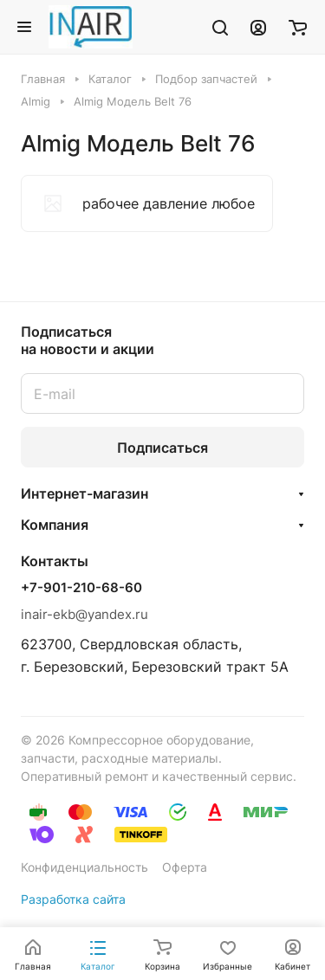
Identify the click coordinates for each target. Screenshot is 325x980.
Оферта (185, 867)
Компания (55, 525)
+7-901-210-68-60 (81, 588)
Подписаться (162, 448)
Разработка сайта (73, 899)
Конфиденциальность (84, 867)
